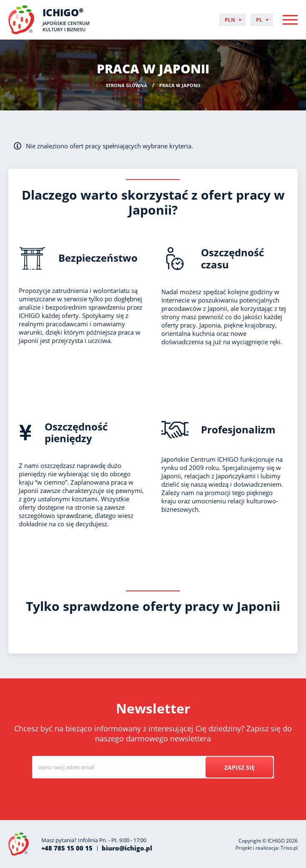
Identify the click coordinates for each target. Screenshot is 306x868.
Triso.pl (289, 848)
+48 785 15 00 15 (67, 848)
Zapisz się (239, 767)
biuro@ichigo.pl (127, 848)
